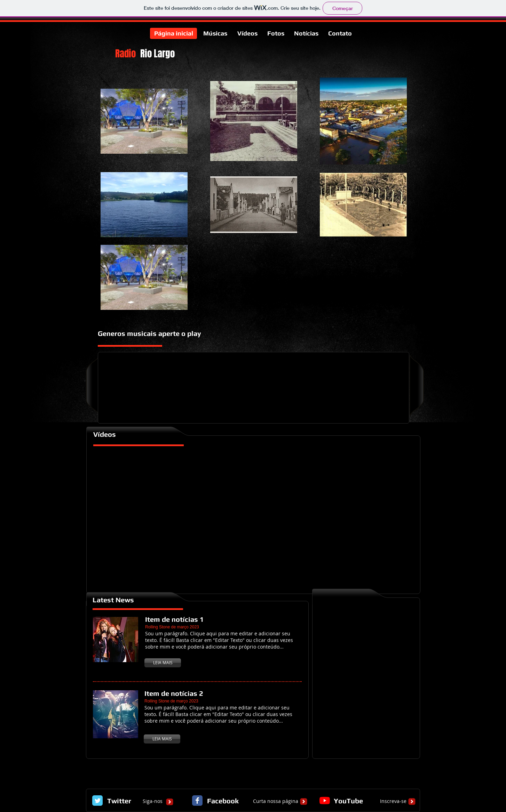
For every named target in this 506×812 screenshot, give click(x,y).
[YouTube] (325, 801)
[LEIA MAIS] (163, 663)
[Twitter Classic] (97, 801)
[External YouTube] (254, 518)
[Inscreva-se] (393, 801)
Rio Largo (157, 54)
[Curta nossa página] (276, 801)
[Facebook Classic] (197, 801)
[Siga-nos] (152, 801)
